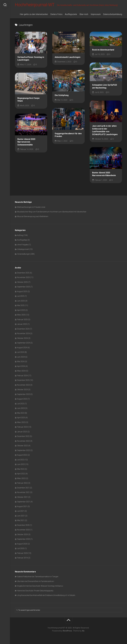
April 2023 (21, 418)
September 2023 (24, 395)
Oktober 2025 (22, 283)
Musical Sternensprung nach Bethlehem (33, 217)
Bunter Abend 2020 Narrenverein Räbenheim (104, 175)
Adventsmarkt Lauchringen (68, 58)
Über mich (84, 15)
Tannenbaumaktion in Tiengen (47, 577)
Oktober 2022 (22, 446)
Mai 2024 (21, 362)
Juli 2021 (21, 512)
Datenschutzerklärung (113, 15)
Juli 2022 (21, 460)
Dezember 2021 (23, 488)
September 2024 (24, 343)
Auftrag (20, 236)
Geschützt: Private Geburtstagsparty (39, 591)
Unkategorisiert (23, 250)
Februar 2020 (22, 554)
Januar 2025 (22, 325)
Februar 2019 (22, 558)
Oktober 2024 (22, 339)
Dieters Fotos (56, 15)
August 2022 (22, 455)
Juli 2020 (21, 549)
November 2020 (23, 530)
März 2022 (21, 479)
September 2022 (24, 451)
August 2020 (22, 544)
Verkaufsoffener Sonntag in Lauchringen (31, 59)
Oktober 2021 (22, 498)
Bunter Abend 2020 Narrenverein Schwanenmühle (26, 142)
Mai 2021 (21, 521)
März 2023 (21, 423)
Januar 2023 (22, 432)
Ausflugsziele (71, 15)
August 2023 (22, 399)
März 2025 (21, 315)
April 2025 (21, 311)
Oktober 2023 (22, 390)
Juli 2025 (21, 297)
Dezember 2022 (23, 437)
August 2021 (22, 507)
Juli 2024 (21, 353)
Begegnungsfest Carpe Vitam (28, 100)
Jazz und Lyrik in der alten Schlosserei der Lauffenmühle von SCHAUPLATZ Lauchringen (105, 131)
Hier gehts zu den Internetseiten (34, 15)
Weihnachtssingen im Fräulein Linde (31, 208)
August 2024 (22, 348)
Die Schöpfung (62, 96)
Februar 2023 (22, 427)
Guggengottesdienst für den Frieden (68, 135)
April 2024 (21, 367)
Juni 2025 (21, 301)
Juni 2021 (21, 516)
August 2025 (22, 292)
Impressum (96, 15)
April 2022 (21, 474)
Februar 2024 (22, 376)
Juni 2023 (21, 409)
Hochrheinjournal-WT (35, 5)
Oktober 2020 (22, 535)
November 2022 (23, 442)
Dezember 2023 (23, 381)
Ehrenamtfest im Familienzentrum (41, 582)
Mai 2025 (21, 306)
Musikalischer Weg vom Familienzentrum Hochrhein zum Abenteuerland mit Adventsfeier (52, 212)
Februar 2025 (22, 320)
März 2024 (21, 371)
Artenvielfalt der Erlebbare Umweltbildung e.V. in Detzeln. (54, 596)
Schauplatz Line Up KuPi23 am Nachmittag (105, 87)
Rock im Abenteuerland (103, 50)
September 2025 (24, 287)
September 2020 (24, 540)
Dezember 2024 (23, 329)
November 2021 (23, 493)
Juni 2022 (21, 465)
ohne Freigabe (23, 245)
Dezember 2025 (23, 273)
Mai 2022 (21, 470)
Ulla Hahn (21, 582)
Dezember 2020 (23, 526)
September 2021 (24, 502)
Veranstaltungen (24, 254)
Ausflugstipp (22, 240)
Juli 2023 (21, 404)
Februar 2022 (22, 483)
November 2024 (23, 334)
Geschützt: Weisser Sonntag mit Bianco (48, 586)
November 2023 (23, 385)
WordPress (67, 631)
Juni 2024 (21, 357)
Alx (83, 631)
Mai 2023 (21, 413)
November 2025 (23, 278)
